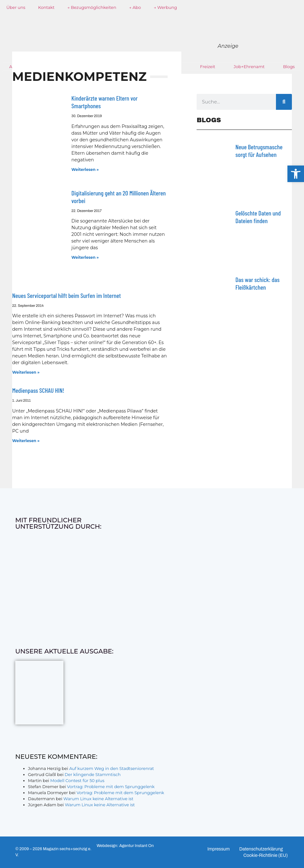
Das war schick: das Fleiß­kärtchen (258, 283)
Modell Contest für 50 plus (77, 780)
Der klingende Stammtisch (93, 774)
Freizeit (208, 67)
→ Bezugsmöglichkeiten (92, 7)
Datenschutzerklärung (261, 849)
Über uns (16, 7)
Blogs (289, 67)
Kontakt (46, 7)
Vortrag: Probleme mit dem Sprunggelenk (111, 787)
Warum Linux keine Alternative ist (98, 799)
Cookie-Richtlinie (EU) (266, 855)
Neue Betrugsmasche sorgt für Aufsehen (259, 151)
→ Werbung (165, 7)
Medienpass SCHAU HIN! (38, 390)
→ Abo (135, 7)
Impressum (219, 849)
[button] (296, 174)
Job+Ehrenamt (249, 67)
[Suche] (284, 102)
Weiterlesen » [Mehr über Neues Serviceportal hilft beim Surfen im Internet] (26, 372)
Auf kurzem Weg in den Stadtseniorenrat (112, 768)
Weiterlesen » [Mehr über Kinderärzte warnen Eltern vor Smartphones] (85, 169)
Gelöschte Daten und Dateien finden (258, 217)
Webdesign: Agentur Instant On (125, 846)
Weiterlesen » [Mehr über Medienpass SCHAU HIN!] (26, 441)
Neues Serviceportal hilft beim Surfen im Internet (66, 295)
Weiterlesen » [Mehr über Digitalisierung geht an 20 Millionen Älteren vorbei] (85, 257)
